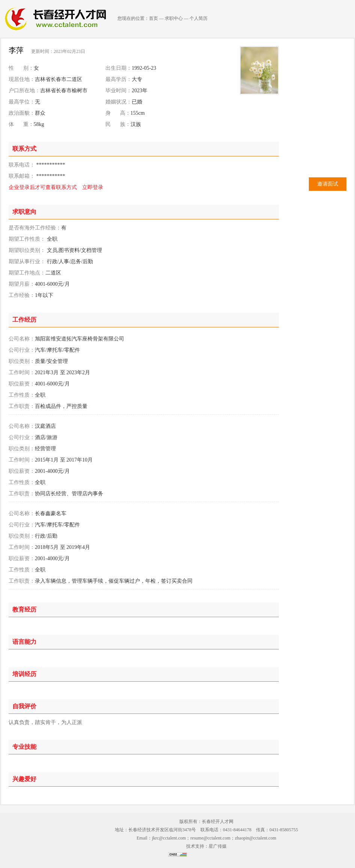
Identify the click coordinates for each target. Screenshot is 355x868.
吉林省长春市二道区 (59, 79)
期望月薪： (22, 284)
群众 (40, 113)
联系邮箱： (22, 176)
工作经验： (22, 295)
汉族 (136, 124)
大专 (137, 79)
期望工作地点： (27, 273)
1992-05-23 (144, 68)
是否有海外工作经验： (35, 228)
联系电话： (22, 165)
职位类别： (22, 361)
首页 (153, 18)
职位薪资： (22, 384)
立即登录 (93, 187)
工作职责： (22, 406)
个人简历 (199, 18)
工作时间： (22, 373)
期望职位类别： (27, 250)
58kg (39, 124)
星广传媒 (218, 846)
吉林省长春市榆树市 (64, 91)
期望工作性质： (27, 239)
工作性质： (22, 395)
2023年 (140, 91)
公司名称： (22, 339)
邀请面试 (328, 184)
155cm (138, 113)
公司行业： (22, 350)
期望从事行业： (27, 262)
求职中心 (174, 18)
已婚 (137, 102)
